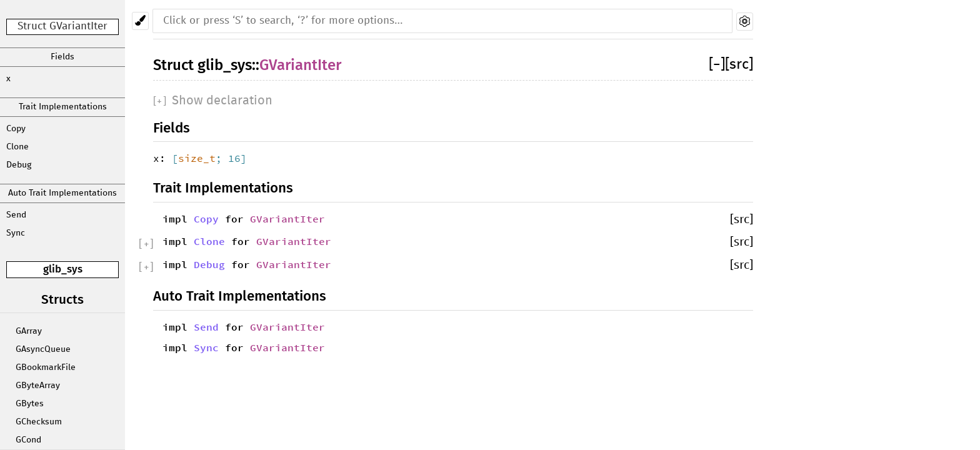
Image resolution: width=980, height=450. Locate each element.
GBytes (30, 404)
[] (717, 65)
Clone (17, 147)
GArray (29, 331)
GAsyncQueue (43, 349)
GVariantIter (300, 65)
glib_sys (63, 269)
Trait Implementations (63, 107)
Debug (19, 165)
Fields (62, 57)
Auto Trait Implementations (62, 193)
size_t (197, 158)
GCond (28, 440)
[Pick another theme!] (140, 21)
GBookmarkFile (46, 367)
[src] (739, 65)
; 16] (231, 158)
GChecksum (39, 422)
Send (16, 215)
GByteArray (38, 386)
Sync (16, 233)
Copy (16, 129)
